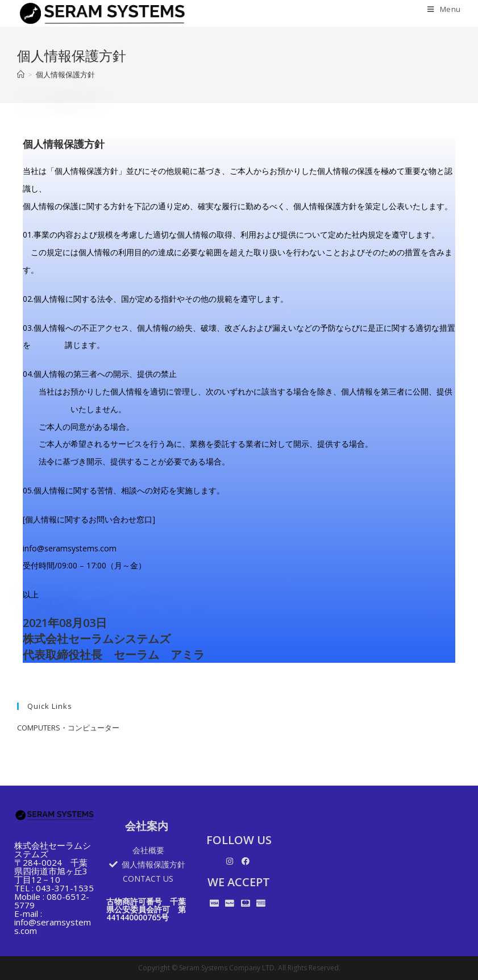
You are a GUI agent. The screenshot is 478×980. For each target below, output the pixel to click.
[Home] (21, 74)
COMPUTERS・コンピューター (68, 728)
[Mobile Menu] (440, 9)
